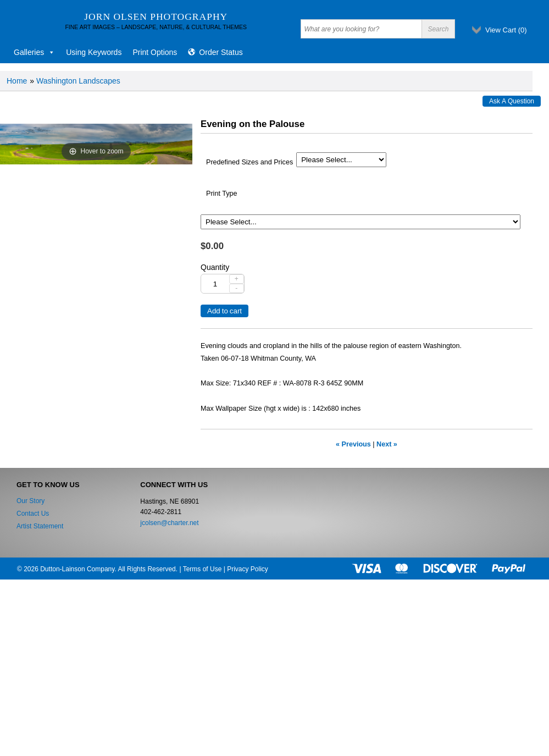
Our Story (31, 501)
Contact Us (33, 514)
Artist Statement (40, 526)
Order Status (221, 52)
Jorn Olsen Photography (156, 16)
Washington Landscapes (78, 81)
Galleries (34, 52)
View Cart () (506, 30)
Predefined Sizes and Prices (249, 162)
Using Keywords (94, 52)
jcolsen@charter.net (169, 523)
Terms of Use (203, 569)
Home (17, 81)
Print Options (155, 52)
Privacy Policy (248, 569)
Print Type (221, 194)
